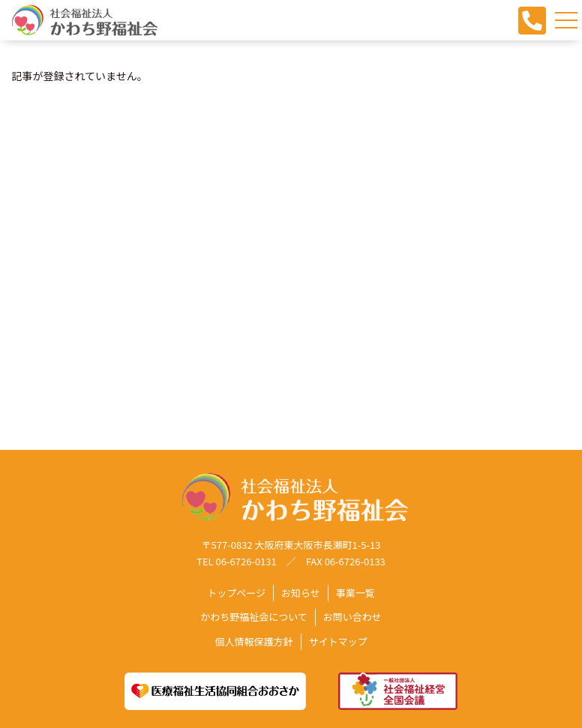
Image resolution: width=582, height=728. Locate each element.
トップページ (236, 593)
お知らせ (301, 593)
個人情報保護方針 (253, 641)
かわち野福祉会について (254, 617)
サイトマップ (338, 641)
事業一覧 (355, 593)
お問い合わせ (352, 617)
